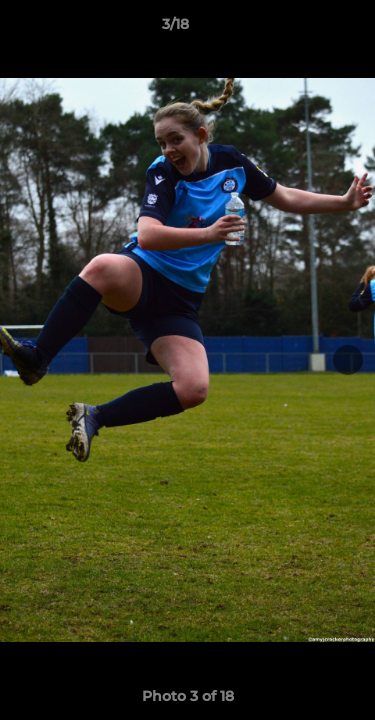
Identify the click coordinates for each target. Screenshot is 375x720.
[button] (303, 29)
